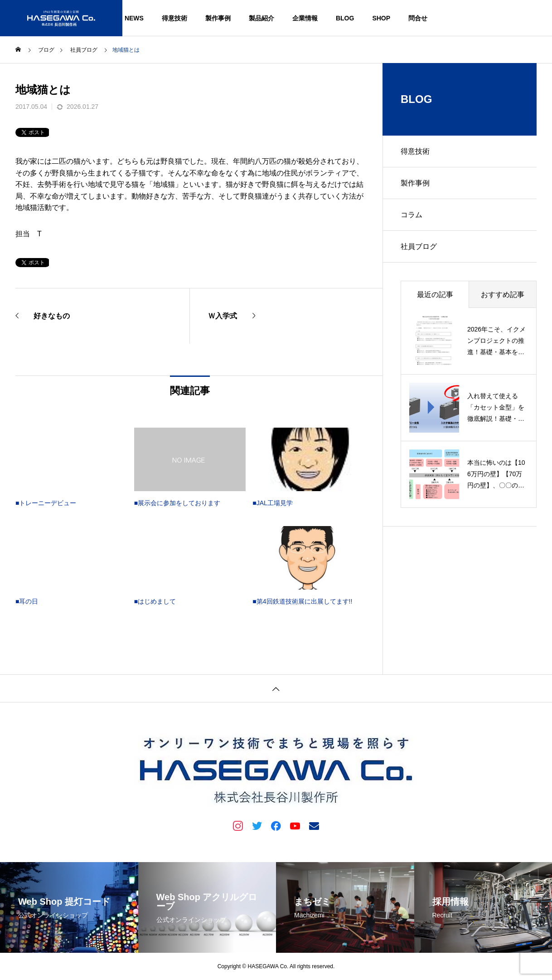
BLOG (345, 18)
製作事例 (218, 18)
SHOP (381, 18)
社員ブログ (419, 246)
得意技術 (174, 18)
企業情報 (305, 18)
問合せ (418, 18)
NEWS (134, 18)
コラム (412, 215)
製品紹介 (261, 18)
